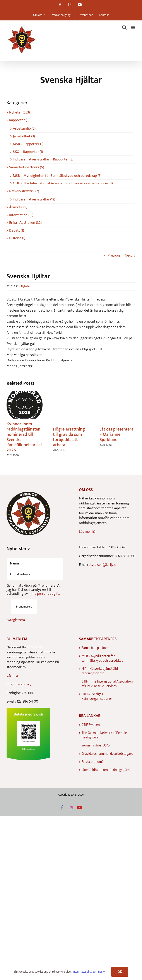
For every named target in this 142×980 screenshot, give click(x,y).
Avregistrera (16, 620)
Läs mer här (88, 532)
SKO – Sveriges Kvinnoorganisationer (97, 697)
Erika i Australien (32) (25, 223)
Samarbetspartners (95, 648)
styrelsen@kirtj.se (102, 565)
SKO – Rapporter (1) (28, 152)
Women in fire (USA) (96, 745)
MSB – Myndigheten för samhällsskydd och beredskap (102, 659)
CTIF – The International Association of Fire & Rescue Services (107, 684)
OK (120, 972)
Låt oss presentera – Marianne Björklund (116, 434)
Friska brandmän (93, 762)
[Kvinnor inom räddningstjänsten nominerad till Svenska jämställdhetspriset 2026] (25, 394)
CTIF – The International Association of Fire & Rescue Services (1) (63, 183)
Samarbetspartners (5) (27, 167)
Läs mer (13, 676)
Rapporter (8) (19, 120)
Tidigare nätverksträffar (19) (34, 200)
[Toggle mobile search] (124, 28)
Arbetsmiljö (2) (24, 129)
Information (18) (21, 215)
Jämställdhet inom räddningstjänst (106, 770)
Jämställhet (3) (24, 136)
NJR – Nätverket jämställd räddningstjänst (100, 671)
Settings (99, 972)
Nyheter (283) (20, 113)
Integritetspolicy (19, 684)
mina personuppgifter (45, 594)
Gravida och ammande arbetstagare (107, 754)
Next (128, 255)
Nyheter (26, 286)
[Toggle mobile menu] (133, 28)
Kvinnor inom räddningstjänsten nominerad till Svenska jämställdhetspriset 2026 (24, 437)
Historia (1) (17, 238)
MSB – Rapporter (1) (28, 144)
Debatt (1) (17, 231)
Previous (114, 255)
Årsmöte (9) (18, 207)
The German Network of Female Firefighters (104, 735)
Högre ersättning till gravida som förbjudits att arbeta (69, 437)
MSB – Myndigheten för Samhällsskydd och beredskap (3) (57, 176)
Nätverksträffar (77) (24, 191)
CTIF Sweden (91, 725)
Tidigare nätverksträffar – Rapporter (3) (43, 159)
